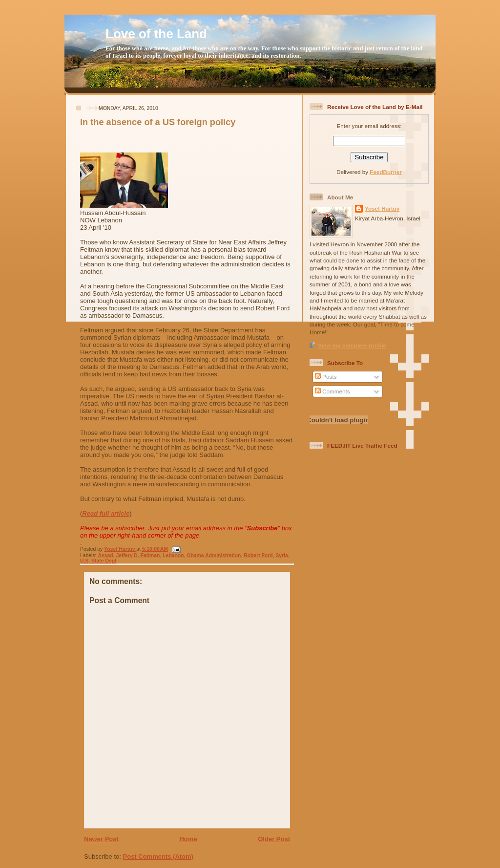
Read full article (106, 513)
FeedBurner (386, 172)
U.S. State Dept (98, 561)
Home (188, 839)
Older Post (274, 839)
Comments (333, 391)
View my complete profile (352, 345)
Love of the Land (156, 34)
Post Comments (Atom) (158, 857)
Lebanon (173, 555)
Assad (105, 555)
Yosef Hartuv (120, 549)
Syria (281, 555)
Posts (326, 377)
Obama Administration (214, 555)
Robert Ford (258, 555)
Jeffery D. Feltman (138, 555)
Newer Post (101, 839)
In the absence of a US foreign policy (158, 122)
